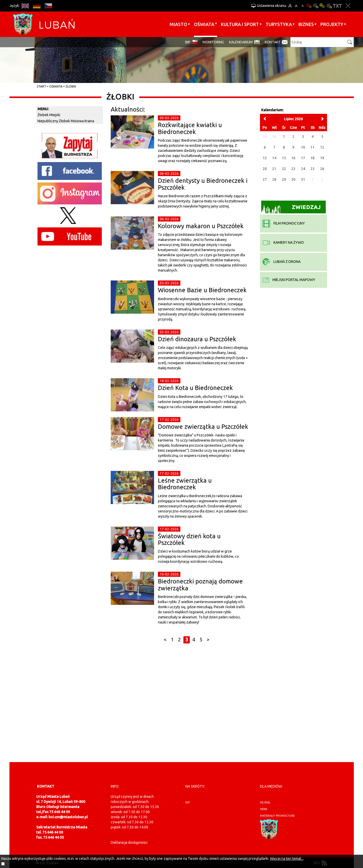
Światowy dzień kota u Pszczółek (189, 539)
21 (274, 169)
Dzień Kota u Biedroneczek (195, 388)
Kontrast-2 (329, 6)
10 (303, 147)
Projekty (332, 24)
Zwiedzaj (291, 209)
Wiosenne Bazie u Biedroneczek (202, 290)
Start (41, 86)
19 (322, 158)
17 (303, 158)
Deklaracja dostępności (129, 842)
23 (293, 169)
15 (284, 158)
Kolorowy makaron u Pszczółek (201, 226)
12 (322, 147)
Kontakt (273, 42)
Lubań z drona (281, 262)
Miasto (178, 24)
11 (312, 147)
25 (312, 169)
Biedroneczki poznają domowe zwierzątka (200, 585)
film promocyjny (284, 223)
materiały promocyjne (277, 816)
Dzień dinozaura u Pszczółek (197, 339)
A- (303, 6)
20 (265, 169)
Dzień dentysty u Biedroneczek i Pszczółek (203, 184)
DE (37, 6)
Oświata (204, 24)
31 (303, 179)
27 (265, 179)
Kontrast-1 (322, 6)
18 (312, 158)
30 (293, 179)
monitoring (213, 42)
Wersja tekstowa (337, 6)
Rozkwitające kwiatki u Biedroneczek (190, 128)
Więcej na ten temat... (287, 859)
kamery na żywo (283, 242)
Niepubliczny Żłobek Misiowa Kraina (66, 121)
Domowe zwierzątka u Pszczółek (203, 427)
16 (293, 158)
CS (48, 6)
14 (274, 158)
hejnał (265, 802)
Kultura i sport (240, 24)
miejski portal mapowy (289, 280)
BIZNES (306, 24)
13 (265, 158)
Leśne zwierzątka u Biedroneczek (185, 484)
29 (284, 179)
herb (264, 809)
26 (322, 169)
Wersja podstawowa (309, 6)
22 (284, 169)
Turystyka (279, 24)
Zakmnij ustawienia (348, 6)
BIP (188, 42)
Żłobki (71, 86)
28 (274, 179)
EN (25, 6)
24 (303, 169)
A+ (290, 6)
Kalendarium (241, 42)
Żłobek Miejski (49, 115)
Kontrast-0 (316, 6)
